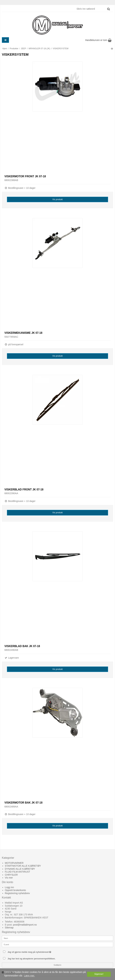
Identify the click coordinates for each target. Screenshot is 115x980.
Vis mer (9, 878)
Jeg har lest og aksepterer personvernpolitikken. (32, 959)
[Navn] (57, 938)
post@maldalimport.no (25, 925)
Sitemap (9, 928)
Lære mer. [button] (29, 976)
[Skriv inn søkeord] (93, 9)
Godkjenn (57, 965)
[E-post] (57, 944)
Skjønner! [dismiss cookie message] (99, 974)
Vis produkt (57, 199)
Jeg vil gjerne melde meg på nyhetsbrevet (38, 951)
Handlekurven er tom (98, 40)
